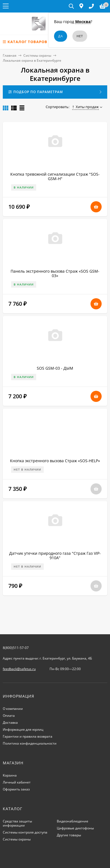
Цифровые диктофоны (75, 828)
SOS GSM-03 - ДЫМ (55, 368)
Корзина (10, 775)
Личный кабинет (17, 782)
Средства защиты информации (17, 823)
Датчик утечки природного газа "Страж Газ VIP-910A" (55, 555)
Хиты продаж (86, 107)
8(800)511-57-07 (16, 648)
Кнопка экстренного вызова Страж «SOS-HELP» (55, 461)
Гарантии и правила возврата (28, 736)
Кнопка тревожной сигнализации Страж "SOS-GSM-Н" (55, 176)
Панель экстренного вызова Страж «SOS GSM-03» (55, 273)
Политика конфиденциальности (30, 743)
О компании (13, 709)
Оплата (9, 716)
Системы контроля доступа (25, 832)
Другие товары (69, 835)
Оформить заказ (16, 789)
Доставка (10, 722)
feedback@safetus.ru (19, 669)
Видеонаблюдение (73, 821)
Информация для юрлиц (23, 729)
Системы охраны (37, 55)
